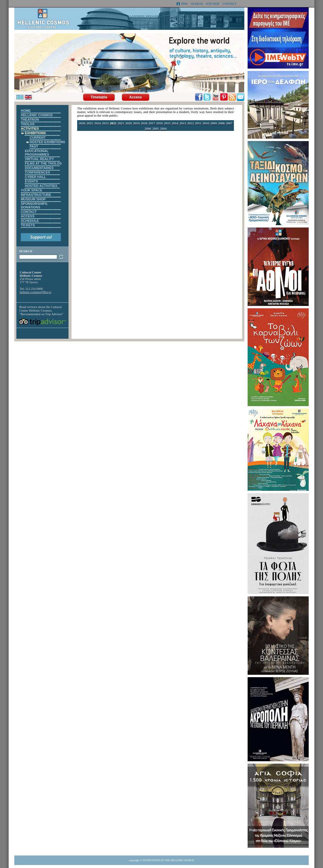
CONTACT (230, 4)
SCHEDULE (30, 221)
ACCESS (28, 216)
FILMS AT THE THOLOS (43, 163)
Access (136, 97)
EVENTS (31, 181)
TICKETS (28, 225)
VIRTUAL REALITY (39, 159)
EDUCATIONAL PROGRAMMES (37, 153)
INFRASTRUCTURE (36, 195)
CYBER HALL (35, 177)
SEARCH (197, 4)
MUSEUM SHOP (33, 199)
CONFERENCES (37, 172)
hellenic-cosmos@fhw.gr (35, 292)
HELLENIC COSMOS (37, 115)
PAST (34, 146)
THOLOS (28, 124)
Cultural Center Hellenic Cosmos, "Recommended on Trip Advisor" (41, 310)
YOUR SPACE (32, 190)
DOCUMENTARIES (39, 168)
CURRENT (38, 137)
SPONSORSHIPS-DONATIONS (35, 205)
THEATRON (30, 120)
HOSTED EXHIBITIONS (47, 142)
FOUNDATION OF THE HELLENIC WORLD (169, 860)
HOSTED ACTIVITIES (41, 186)
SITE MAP (213, 4)
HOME (26, 111)
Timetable (99, 97)
